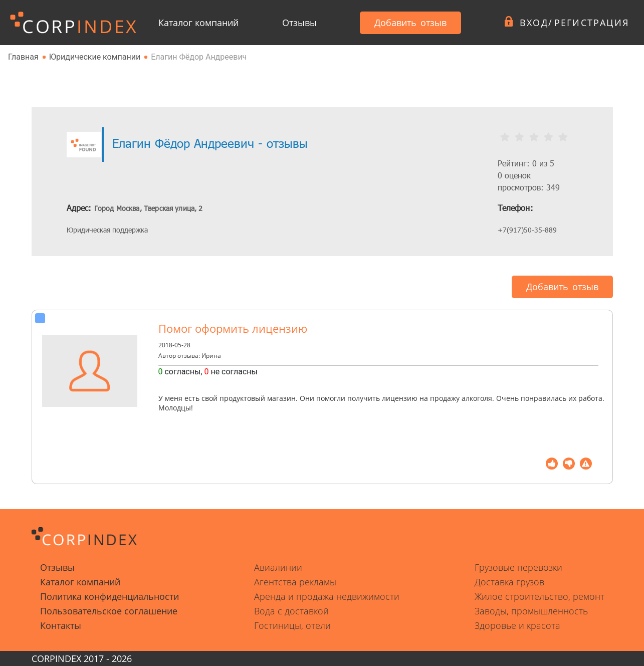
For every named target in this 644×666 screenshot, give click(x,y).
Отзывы (299, 23)
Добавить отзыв (410, 23)
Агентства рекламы (295, 582)
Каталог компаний (198, 23)
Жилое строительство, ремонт (540, 596)
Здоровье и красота (517, 625)
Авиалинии (278, 567)
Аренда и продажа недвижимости (327, 596)
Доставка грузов (509, 582)
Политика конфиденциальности (110, 596)
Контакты (61, 625)
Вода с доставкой (291, 611)
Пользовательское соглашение (109, 611)
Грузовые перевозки (518, 567)
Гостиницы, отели (292, 625)
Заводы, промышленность (531, 611)
